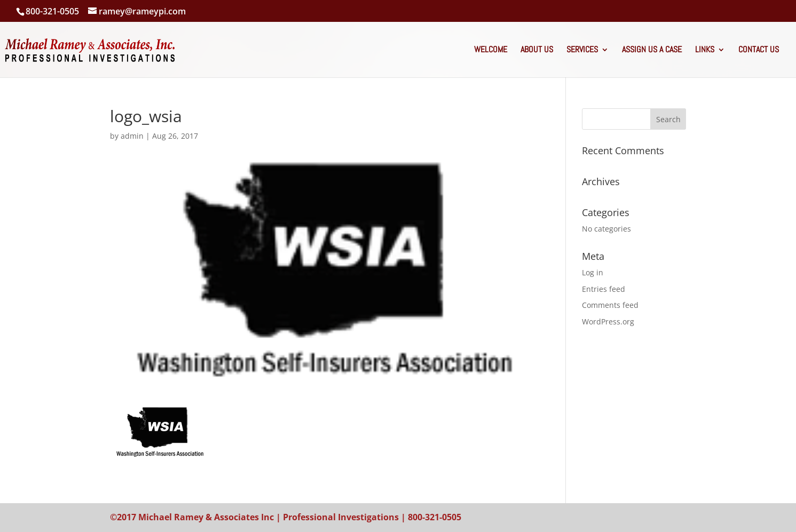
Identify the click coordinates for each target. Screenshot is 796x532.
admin (132, 136)
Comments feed (610, 305)
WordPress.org (608, 321)
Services (582, 50)
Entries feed (604, 289)
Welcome (491, 50)
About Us (537, 50)
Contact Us (759, 50)
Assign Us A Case (652, 50)
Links (705, 50)
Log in (593, 272)
